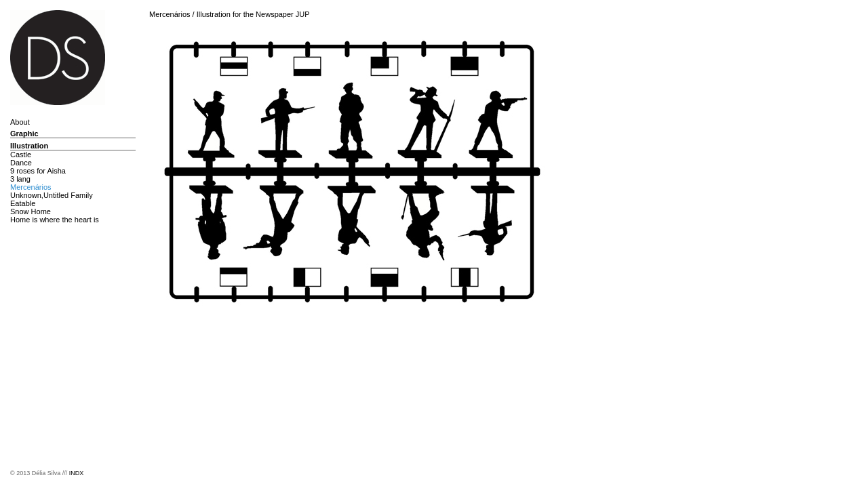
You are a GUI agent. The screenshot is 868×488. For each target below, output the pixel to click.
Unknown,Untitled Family (52, 195)
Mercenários (31, 187)
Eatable (23, 203)
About (20, 122)
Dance (21, 163)
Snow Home (31, 211)
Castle (21, 155)
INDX (77, 473)
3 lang (20, 179)
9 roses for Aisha (38, 171)
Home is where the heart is (55, 220)
